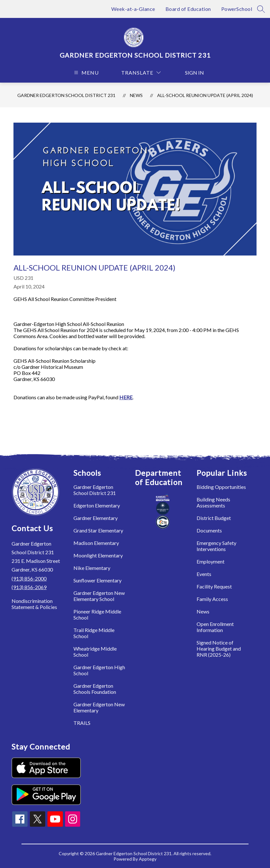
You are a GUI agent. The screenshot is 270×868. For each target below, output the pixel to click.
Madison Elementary (96, 543)
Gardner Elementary (96, 518)
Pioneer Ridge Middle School (97, 614)
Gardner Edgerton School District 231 (66, 95)
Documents (209, 530)
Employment (211, 561)
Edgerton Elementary (97, 505)
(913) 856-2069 (29, 587)
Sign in (191, 73)
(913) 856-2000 (29, 578)
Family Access (212, 599)
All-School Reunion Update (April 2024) (205, 95)
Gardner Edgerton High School (99, 670)
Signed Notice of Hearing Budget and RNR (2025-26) (219, 649)
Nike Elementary (92, 568)
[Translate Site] (141, 73)
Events (204, 574)
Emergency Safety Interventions (216, 546)
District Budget (214, 518)
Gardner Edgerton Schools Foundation (95, 689)
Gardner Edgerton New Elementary (99, 707)
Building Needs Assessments (213, 502)
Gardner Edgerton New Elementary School (99, 596)
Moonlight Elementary (98, 555)
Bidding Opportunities (221, 487)
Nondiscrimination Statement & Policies (34, 604)
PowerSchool (237, 9)
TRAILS (82, 723)
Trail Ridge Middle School (94, 633)
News (136, 95)
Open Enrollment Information (215, 627)
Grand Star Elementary (98, 530)
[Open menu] (86, 73)
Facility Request (214, 586)
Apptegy (148, 859)
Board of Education (188, 9)
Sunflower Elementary (97, 580)
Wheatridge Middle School (95, 652)
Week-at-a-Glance (133, 9)
